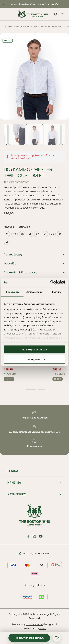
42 (37, 234)
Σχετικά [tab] (57, 292)
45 (60, 234)
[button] (66, 4)
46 (7, 242)
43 (45, 234)
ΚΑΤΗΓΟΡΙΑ (32, 27)
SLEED (43, 628)
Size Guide (24, 227)
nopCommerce (34, 624)
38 (7, 234)
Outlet (21, 27)
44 (53, 234)
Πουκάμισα (45, 27)
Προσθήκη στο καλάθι (29, 638)
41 (30, 234)
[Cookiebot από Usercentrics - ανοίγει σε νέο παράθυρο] (50, 283)
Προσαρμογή (35, 359)
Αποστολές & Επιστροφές (20, 272)
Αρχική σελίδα (10, 27)
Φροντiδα (10, 263)
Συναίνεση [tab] (12, 292)
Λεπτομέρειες (13, 254)
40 (22, 234)
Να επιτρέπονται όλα (35, 349)
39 (14, 234)
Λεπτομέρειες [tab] (35, 292)
